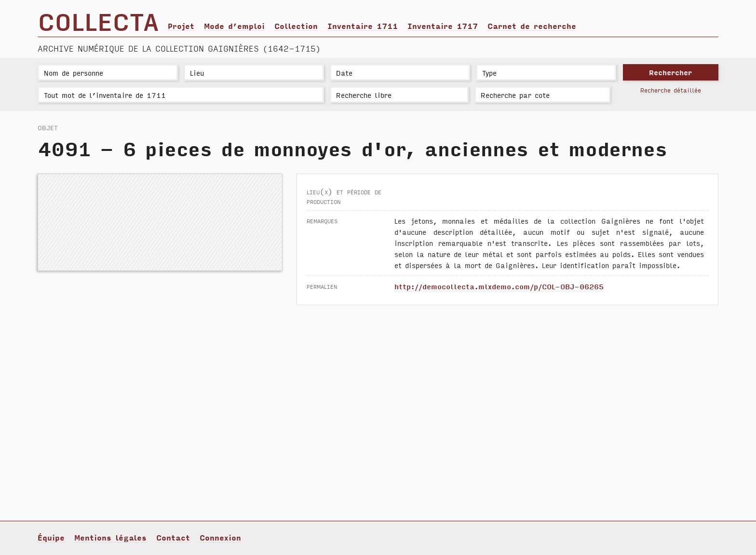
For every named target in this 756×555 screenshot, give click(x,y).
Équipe (51, 537)
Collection (296, 26)
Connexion (220, 537)
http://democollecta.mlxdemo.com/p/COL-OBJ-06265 (499, 286)
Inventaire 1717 (443, 26)
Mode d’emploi (234, 26)
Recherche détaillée (671, 90)
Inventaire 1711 (363, 26)
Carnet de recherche (532, 26)
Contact (173, 537)
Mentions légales (110, 537)
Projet (181, 26)
